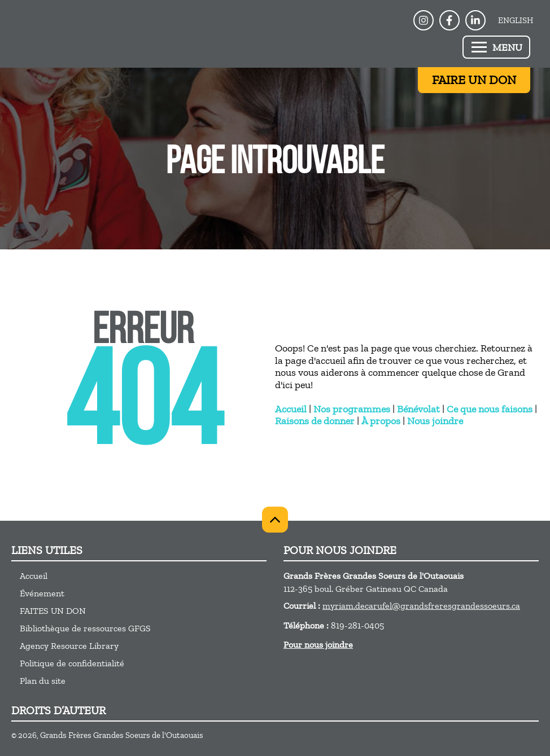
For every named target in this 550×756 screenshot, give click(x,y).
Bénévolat (418, 409)
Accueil (291, 409)
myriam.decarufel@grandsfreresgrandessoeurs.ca (421, 606)
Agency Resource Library (69, 646)
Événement (42, 593)
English (516, 20)
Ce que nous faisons (490, 409)
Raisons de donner (315, 421)
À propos (381, 421)
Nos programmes (352, 409)
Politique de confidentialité (72, 663)
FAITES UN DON (53, 611)
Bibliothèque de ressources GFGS (85, 628)
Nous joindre (435, 421)
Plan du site (43, 681)
